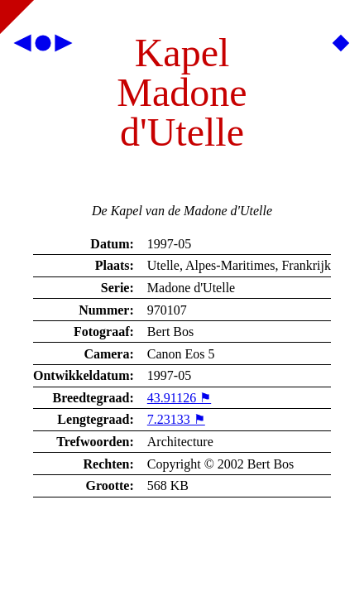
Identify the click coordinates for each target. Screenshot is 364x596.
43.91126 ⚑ (179, 398)
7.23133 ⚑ (176, 419)
